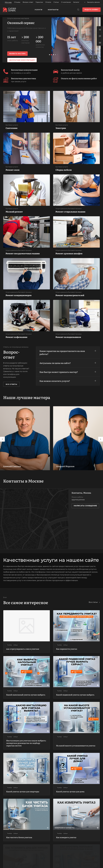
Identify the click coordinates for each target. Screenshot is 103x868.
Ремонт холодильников (68, 337)
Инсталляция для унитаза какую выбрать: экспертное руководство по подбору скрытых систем (26, 743)
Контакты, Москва (81, 493)
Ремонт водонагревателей (70, 295)
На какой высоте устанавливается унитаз (76, 746)
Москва (8, 2)
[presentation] (2, 439)
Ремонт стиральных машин (70, 212)
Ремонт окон (13, 170)
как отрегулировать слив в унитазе (23, 649)
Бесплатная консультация (22, 60)
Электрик (61, 128)
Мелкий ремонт (14, 212)
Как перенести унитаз (67, 649)
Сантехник (12, 128)
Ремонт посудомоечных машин (23, 253)
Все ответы (11, 384)
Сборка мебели (64, 170)
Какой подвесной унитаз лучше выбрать (75, 695)
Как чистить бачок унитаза (19, 837)
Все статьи (94, 602)
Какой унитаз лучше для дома (70, 791)
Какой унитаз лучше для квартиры (23, 791)
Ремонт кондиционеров (19, 295)
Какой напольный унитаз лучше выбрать (26, 695)
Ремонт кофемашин (16, 337)
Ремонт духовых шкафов (69, 253)
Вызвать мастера (17, 54)
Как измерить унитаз (66, 837)
